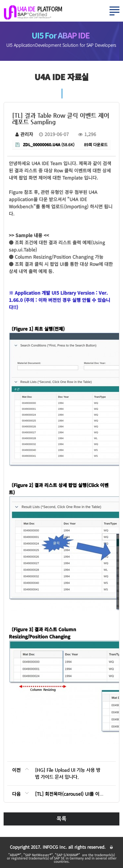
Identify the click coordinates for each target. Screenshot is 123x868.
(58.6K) (45, 144)
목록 (61, 819)
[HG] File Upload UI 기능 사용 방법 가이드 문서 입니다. (68, 773)
